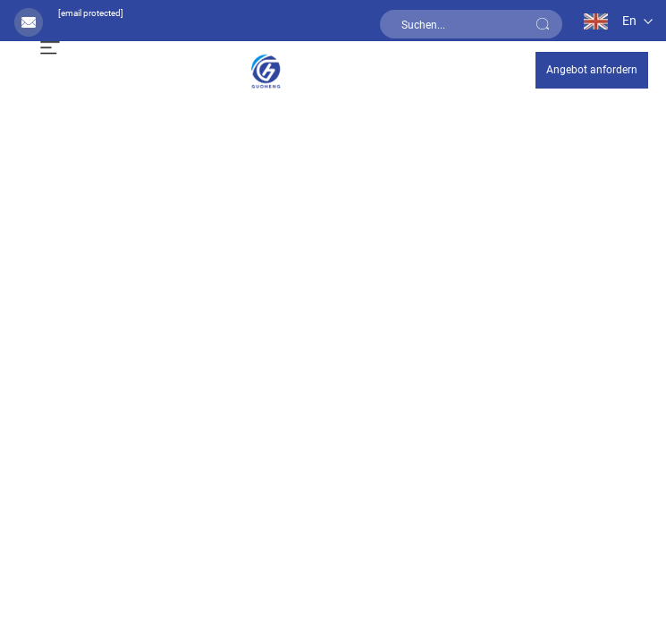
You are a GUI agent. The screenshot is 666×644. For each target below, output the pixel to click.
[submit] (543, 24)
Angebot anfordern (592, 70)
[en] (607, 20)
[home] (266, 69)
